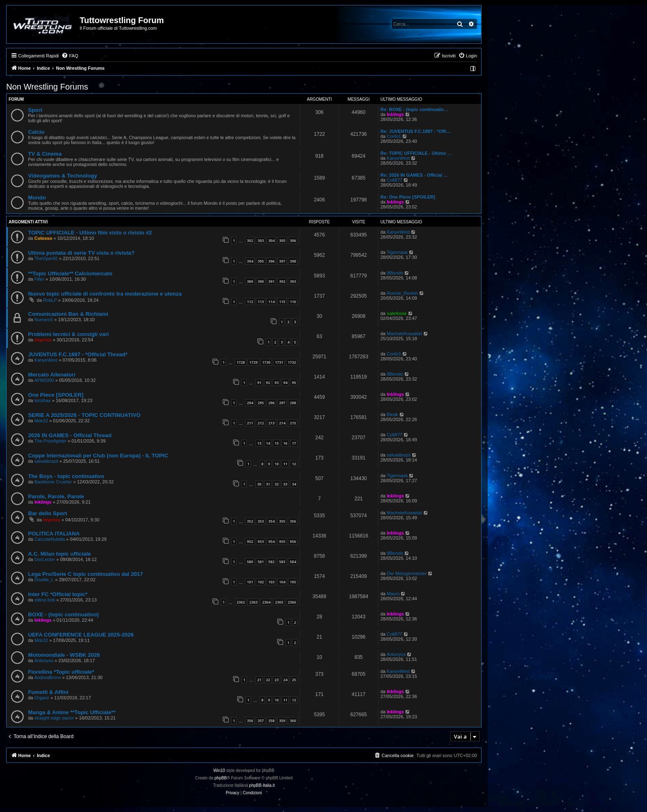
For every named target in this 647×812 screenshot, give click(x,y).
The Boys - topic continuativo (66, 476)
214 (282, 423)
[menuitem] (70, 56)
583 (282, 562)
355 (282, 521)
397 (282, 261)
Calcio (36, 132)
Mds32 (41, 421)
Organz (42, 698)
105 (293, 582)
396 (271, 261)
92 (268, 382)
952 (250, 541)
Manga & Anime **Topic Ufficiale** (72, 712)
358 (271, 721)
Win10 (219, 771)
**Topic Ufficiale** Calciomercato (70, 273)
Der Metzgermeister (407, 573)
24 (285, 680)
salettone (397, 313)
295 (261, 403)
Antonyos (44, 660)
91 (259, 382)
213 (271, 423)
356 (293, 521)
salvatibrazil (46, 461)
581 (261, 562)
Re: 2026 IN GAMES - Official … (414, 175)
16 (285, 443)
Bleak (392, 414)
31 (268, 484)
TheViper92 (46, 258)
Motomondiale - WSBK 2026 (64, 655)
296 (271, 403)
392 (282, 281)
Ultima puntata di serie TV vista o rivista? (81, 253)
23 (276, 680)
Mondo (37, 198)
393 (293, 281)
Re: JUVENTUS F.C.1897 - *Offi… (416, 131)
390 (261, 281)
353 (261, 521)
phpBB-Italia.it (262, 785)
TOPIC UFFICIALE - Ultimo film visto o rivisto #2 (90, 233)
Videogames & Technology (63, 176)
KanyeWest (398, 158)
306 (293, 240)
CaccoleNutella (50, 539)
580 (250, 562)
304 (271, 240)
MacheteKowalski (404, 334)
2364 (266, 602)
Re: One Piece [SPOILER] (408, 197)
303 (261, 240)
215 (293, 423)
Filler (39, 279)
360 (293, 721)
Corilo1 (394, 136)
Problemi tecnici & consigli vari (68, 334)
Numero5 (44, 320)
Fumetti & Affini (48, 692)
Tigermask (397, 252)
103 (271, 582)
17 (294, 443)
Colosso (43, 238)
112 (250, 302)
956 (293, 541)
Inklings (395, 114)
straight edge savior (54, 718)
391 (271, 281)
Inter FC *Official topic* (58, 594)
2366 (292, 602)
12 (294, 464)
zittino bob (45, 600)
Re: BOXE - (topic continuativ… (414, 109)
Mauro (393, 594)
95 (294, 382)
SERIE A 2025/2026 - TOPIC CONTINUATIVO (84, 415)
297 (282, 403)
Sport (35, 110)
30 (259, 484)
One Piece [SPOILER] (56, 395)
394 (250, 261)
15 (276, 443)
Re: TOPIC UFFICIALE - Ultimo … (416, 153)
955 (282, 541)
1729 (253, 362)
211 (250, 423)
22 (268, 680)
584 (293, 562)
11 (285, 464)
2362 (241, 602)
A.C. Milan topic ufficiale (59, 554)
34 (294, 484)
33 (285, 484)
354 (271, 521)
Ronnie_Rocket (402, 293)
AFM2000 (44, 380)
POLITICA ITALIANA (54, 534)
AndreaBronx (47, 677)
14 (268, 443)
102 (261, 582)
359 (282, 721)
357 (261, 721)
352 (250, 521)
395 (261, 261)
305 (282, 240)
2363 (253, 602)
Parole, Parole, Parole (56, 496)
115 (282, 302)
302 (250, 240)
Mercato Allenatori (52, 375)
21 (259, 680)
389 (250, 281)
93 (276, 382)
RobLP (50, 300)
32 (276, 484)
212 (261, 423)
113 (261, 302)
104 (282, 582)
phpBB (221, 778)
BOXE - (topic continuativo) (63, 614)
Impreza (43, 340)
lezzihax (43, 400)
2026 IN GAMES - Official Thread (70, 435)
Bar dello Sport (48, 513)
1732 (292, 362)
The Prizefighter (50, 441)
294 (250, 403)
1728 (241, 362)
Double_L (44, 580)
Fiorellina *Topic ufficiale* (61, 672)
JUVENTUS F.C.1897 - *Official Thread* (78, 354)
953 (261, 541)
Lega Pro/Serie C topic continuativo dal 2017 (85, 574)
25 (294, 680)
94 (285, 382)
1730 (266, 362)
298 (293, 403)
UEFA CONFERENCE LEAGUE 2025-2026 (81, 635)
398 (293, 261)
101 (250, 582)
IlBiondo (395, 273)
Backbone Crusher (53, 482)
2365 (279, 602)
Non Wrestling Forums (47, 87)
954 (271, 541)
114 (271, 302)
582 (271, 562)
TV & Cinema (45, 154)
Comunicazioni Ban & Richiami (68, 314)
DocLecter (45, 559)
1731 (279, 362)
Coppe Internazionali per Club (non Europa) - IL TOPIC (98, 456)
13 (259, 443)
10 (276, 464)
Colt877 (394, 180)
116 (293, 302)
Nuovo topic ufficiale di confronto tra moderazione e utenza (105, 294)
